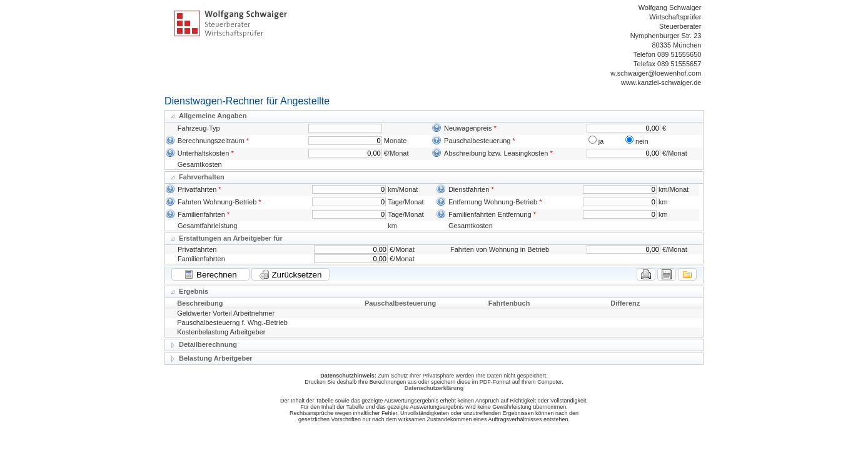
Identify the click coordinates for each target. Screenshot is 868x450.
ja (601, 141)
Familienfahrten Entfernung (490, 214)
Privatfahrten (197, 189)
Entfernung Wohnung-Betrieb (493, 202)
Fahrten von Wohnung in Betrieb (500, 249)
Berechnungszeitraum (211, 141)
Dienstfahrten (469, 189)
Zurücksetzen (291, 274)
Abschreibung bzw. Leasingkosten (496, 153)
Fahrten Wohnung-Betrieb (217, 202)
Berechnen (210, 274)
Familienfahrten (201, 214)
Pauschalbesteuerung (477, 141)
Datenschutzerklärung (434, 388)
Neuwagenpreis (468, 128)
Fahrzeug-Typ (199, 128)
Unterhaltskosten (204, 153)
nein (642, 141)
